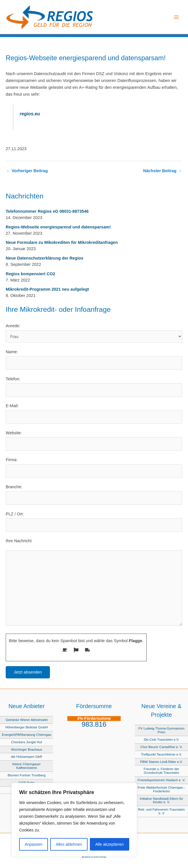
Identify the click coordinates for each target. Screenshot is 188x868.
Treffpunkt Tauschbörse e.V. (161, 754)
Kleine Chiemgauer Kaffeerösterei (27, 766)
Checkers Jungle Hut (27, 742)
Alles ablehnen (69, 844)
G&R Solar (27, 782)
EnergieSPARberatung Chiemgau (26, 735)
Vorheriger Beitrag (27, 171)
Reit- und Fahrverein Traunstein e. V (161, 811)
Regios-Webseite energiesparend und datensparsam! (58, 227)
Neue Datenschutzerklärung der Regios (45, 258)
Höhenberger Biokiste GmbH (27, 727)
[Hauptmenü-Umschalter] (176, 17)
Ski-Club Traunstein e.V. (162, 739)
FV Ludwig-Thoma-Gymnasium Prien (161, 730)
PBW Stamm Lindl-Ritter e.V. (161, 762)
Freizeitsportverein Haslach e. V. (161, 780)
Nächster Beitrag (162, 171)
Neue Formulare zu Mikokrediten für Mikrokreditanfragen (62, 242)
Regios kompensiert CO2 (30, 274)
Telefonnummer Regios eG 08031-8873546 (47, 211)
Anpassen (33, 844)
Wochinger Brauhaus (27, 749)
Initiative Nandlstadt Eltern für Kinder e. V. (161, 800)
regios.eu (30, 114)
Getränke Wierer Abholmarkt (27, 720)
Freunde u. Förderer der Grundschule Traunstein (161, 771)
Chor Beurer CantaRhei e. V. (161, 747)
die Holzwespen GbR (27, 757)
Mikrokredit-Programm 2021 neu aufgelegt (47, 289)
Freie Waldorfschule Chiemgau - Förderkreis (161, 789)
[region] (74, 820)
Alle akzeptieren (110, 844)
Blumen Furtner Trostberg (27, 775)
